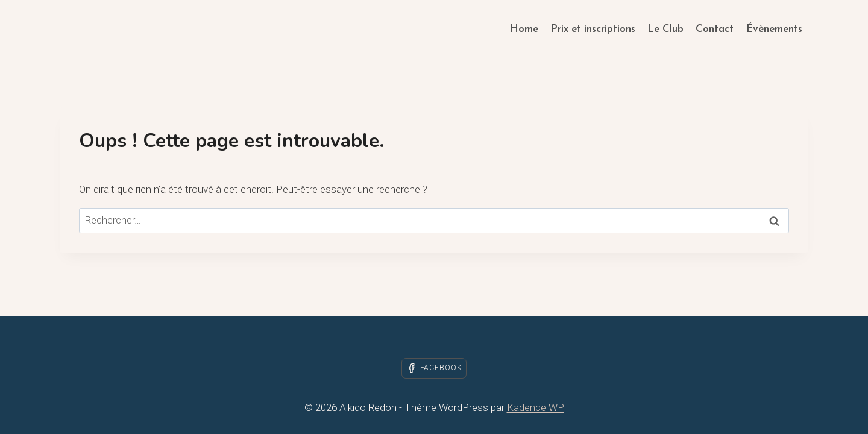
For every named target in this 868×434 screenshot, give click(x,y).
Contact (715, 29)
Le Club (665, 29)
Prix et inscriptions (593, 29)
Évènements (774, 29)
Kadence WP (536, 407)
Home (524, 29)
